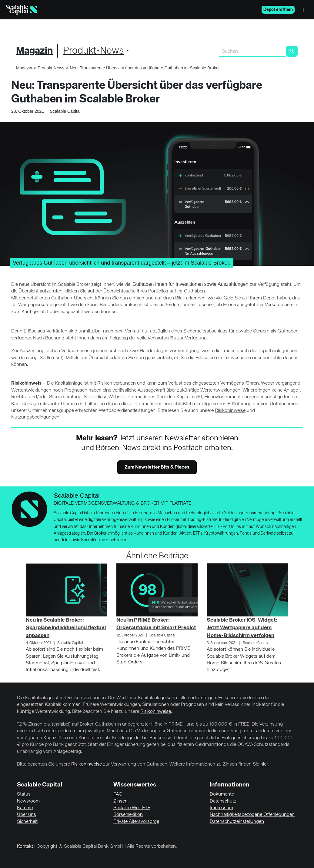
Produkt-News (94, 51)
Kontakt (25, 846)
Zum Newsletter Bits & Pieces (157, 467)
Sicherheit (27, 822)
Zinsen (120, 801)
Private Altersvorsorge (136, 822)
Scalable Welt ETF (132, 808)
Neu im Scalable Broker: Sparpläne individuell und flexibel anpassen (66, 628)
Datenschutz (223, 801)
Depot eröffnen (278, 10)
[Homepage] (22, 10)
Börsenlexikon (128, 815)
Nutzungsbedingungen (35, 417)
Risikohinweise (230, 411)
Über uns (27, 815)
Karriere (25, 808)
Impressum (221, 808)
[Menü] (304, 10)
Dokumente (222, 794)
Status (24, 794)
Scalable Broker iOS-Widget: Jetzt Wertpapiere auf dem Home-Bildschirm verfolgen (242, 628)
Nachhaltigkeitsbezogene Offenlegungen (252, 815)
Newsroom (28, 801)
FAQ (118, 794)
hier (264, 764)
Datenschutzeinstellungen (237, 822)
